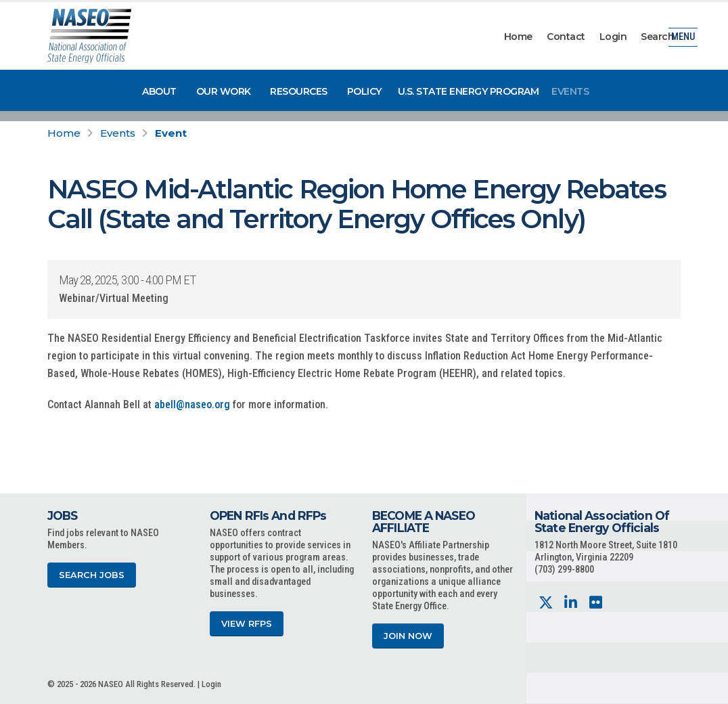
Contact (566, 37)
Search (657, 37)
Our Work (224, 91)
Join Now (408, 636)
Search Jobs (92, 575)
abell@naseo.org (192, 404)
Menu (683, 37)
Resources (299, 91)
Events (570, 91)
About (159, 91)
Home (518, 37)
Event (171, 133)
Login (613, 37)
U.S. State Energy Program (469, 91)
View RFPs (247, 624)
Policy (364, 91)
